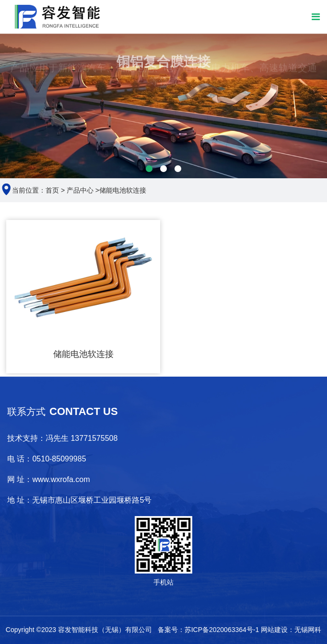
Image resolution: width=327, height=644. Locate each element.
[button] (149, 169)
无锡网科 (308, 630)
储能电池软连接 (123, 190)
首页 (52, 190)
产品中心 (80, 190)
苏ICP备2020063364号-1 (222, 630)
